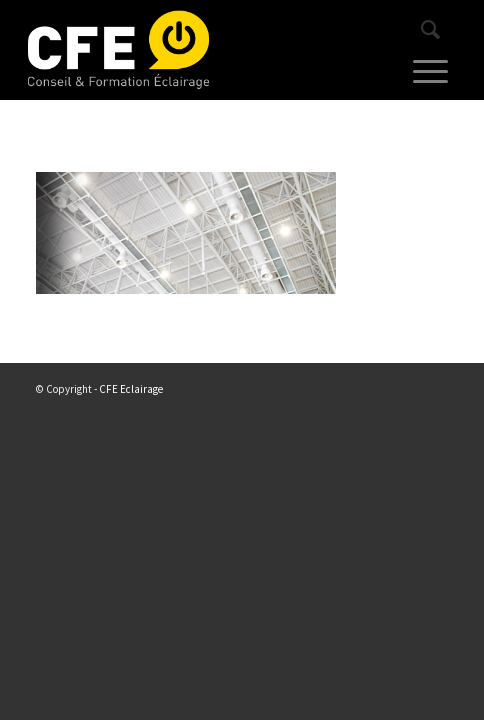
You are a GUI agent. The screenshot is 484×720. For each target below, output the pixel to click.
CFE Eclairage (131, 389)
